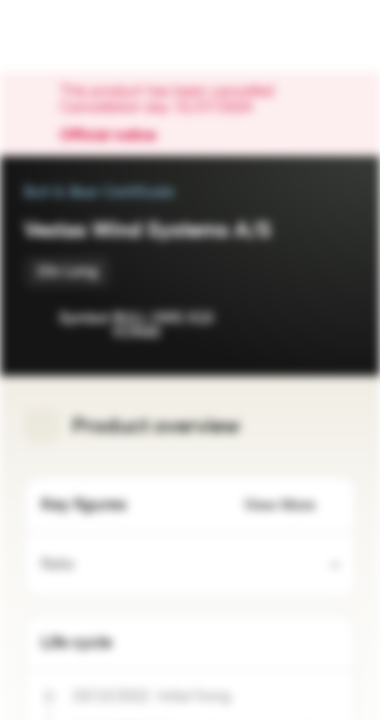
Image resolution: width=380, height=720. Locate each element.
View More (291, 505)
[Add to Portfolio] (336, 320)
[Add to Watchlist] (296, 320)
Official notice (118, 136)
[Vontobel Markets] (78, 36)
